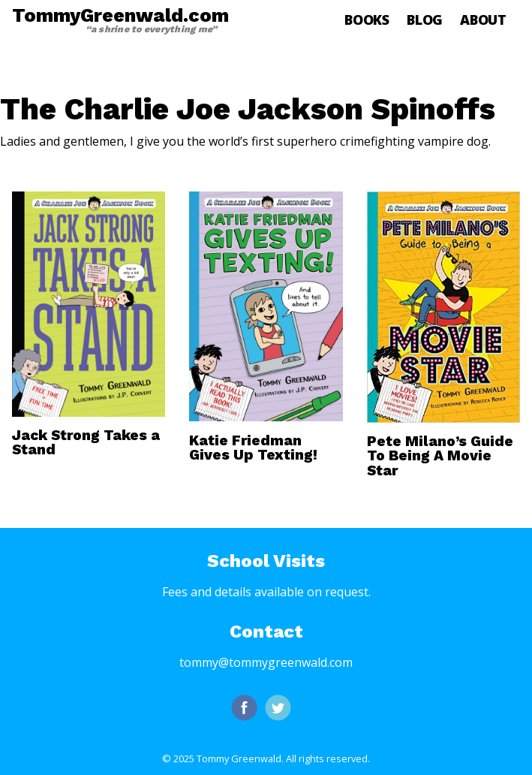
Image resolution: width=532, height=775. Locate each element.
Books (367, 20)
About (483, 20)
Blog (425, 20)
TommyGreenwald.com (120, 20)
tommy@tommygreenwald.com (266, 662)
